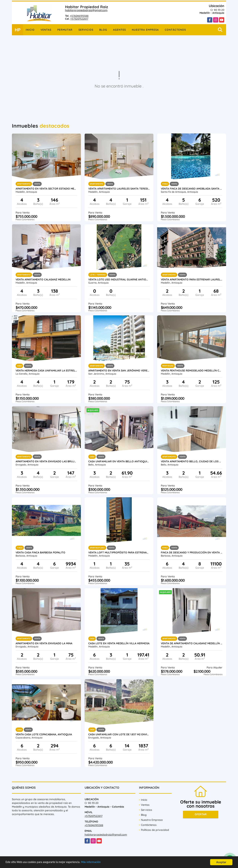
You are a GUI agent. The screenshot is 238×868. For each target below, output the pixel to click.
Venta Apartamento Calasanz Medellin (43, 279)
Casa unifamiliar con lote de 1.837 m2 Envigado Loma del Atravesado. (119, 734)
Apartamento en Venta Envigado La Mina (44, 643)
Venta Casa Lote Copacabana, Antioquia (44, 734)
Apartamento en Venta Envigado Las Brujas (46, 461)
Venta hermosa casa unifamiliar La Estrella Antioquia (46, 371)
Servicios (86, 30)
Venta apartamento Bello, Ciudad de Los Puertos (192, 461)
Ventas (46, 30)
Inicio (30, 30)
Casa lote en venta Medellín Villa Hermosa (119, 643)
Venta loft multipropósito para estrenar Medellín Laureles (119, 552)
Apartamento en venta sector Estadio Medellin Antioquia (46, 189)
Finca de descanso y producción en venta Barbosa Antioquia (192, 552)
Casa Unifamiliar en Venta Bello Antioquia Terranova (119, 461)
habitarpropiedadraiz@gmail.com (86, 10)
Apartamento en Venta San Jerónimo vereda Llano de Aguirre (119, 371)
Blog (103, 30)
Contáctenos (175, 30)
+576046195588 (79, 16)
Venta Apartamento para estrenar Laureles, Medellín (192, 279)
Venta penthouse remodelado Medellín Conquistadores (192, 371)
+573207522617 (79, 19)
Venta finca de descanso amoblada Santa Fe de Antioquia (192, 189)
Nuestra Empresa (145, 30)
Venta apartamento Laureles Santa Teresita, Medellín (119, 189)
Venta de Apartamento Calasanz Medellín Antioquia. (192, 643)
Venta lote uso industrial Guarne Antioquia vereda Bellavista (119, 279)
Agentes (119, 30)
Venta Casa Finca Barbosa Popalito (40, 552)
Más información (99, 863)
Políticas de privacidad (155, 830)
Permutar (65, 30)
